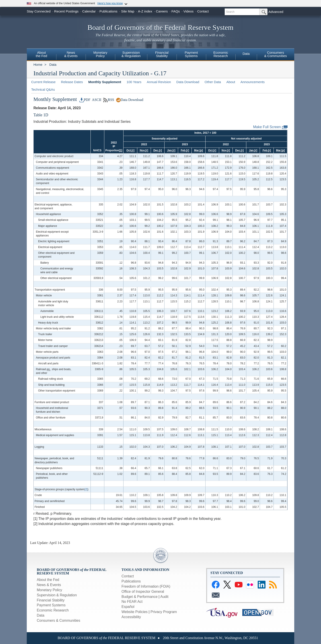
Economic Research (53, 610)
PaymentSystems (191, 54)
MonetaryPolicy (100, 54)
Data (246, 54)
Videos (189, 11)
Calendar (89, 11)
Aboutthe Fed (42, 54)
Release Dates (72, 82)
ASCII (96, 100)
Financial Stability (51, 600)
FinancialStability (162, 54)
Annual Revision (159, 82)
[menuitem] (41, 55)
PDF (85, 100)
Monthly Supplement (105, 82)
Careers (162, 11)
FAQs (176, 11)
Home (38, 65)
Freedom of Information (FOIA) (146, 586)
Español (128, 607)
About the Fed (48, 580)
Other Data (213, 82)
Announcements (253, 82)
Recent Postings (66, 11)
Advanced (276, 12)
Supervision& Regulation (131, 54)
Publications (108, 11)
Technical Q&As (43, 89)
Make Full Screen (271, 127)
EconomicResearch (221, 54)
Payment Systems (51, 605)
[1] (121, 150)
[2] (86, 489)
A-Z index (145, 11)
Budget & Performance (140, 597)
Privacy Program (164, 612)
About (231, 82)
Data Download (188, 82)
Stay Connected (39, 11)
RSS (109, 100)
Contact (203, 11)
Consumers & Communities (59, 620)
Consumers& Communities (276, 54)
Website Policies (135, 612)
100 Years (134, 82)
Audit (164, 597)
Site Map (128, 11)
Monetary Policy (49, 590)
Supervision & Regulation (57, 595)
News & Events (71, 54)
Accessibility (131, 617)
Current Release (43, 82)
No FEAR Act (132, 602)
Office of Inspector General (143, 592)
